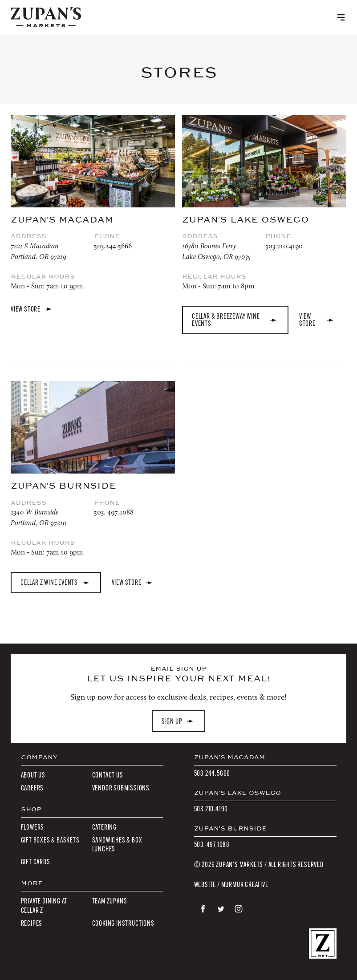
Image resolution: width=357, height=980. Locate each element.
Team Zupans (110, 901)
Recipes (32, 923)
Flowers (33, 827)
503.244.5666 (113, 246)
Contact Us (108, 775)
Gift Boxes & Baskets (50, 840)
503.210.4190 (284, 246)
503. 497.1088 (114, 512)
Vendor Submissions (121, 788)
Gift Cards (36, 862)
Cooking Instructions (123, 923)
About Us (33, 775)
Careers (32, 788)
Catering (104, 827)
